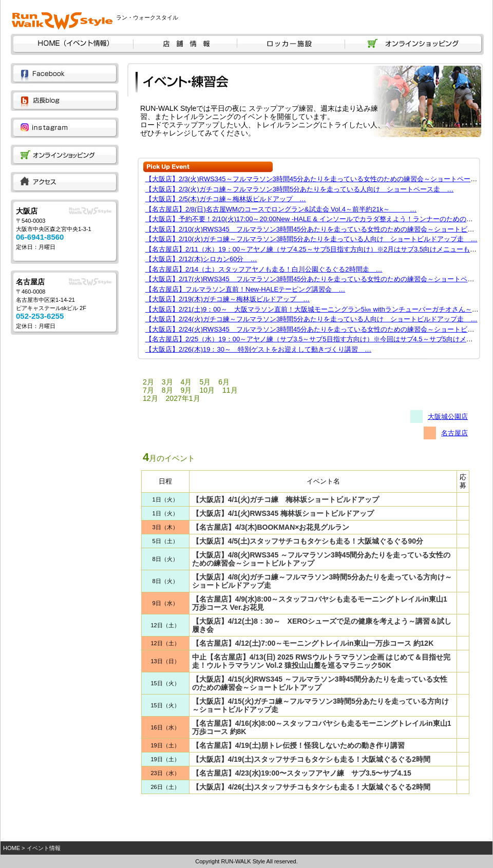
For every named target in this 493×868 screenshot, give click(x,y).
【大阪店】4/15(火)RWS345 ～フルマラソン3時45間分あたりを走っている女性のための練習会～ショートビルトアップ (320, 683)
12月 (150, 398)
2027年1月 (183, 398)
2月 (148, 382)
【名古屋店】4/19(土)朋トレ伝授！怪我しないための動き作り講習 (299, 745)
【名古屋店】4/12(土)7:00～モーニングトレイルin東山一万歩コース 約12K (313, 643)
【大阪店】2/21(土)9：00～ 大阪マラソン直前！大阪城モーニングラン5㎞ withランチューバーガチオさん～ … (316, 309)
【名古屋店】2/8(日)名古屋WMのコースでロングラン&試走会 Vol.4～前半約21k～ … (281, 209)
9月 (186, 390)
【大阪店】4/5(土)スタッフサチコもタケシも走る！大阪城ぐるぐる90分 (308, 541)
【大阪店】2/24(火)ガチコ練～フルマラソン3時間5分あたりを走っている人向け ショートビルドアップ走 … (311, 319)
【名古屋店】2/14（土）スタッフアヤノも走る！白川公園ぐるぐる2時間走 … (264, 269)
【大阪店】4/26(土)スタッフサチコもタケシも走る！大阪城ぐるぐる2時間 (311, 787)
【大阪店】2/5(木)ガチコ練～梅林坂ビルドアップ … (226, 199)
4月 (186, 382)
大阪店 (27, 211)
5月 (205, 382)
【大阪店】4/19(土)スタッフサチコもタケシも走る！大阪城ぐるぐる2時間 (311, 759)
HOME (12, 848)
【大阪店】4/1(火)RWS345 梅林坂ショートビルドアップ (283, 513)
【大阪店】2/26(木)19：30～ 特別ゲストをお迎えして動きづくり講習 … (258, 349)
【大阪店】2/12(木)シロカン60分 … (201, 259)
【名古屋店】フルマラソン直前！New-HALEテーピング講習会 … (245, 289)
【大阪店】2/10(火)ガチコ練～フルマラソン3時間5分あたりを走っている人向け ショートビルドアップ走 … (311, 239)
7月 (148, 390)
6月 (224, 382)
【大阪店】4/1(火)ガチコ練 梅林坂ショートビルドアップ (286, 499)
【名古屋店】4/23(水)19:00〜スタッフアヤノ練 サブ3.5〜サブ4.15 (302, 773)
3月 (167, 382)
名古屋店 (30, 282)
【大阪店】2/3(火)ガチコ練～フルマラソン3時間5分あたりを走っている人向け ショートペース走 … (299, 189)
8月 (167, 390)
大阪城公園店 (448, 417)
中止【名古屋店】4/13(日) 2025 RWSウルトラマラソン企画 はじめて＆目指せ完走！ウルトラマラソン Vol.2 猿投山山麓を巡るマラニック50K (321, 661)
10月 (207, 390)
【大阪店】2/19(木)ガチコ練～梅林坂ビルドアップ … (227, 299)
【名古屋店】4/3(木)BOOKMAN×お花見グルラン (271, 527)
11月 (230, 390)
